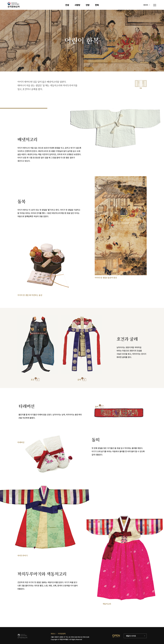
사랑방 (77, 5)
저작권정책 (62, 634)
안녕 (67, 5)
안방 (88, 5)
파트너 (53, 634)
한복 (97, 5)
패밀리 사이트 (131, 636)
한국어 (146, 5)
